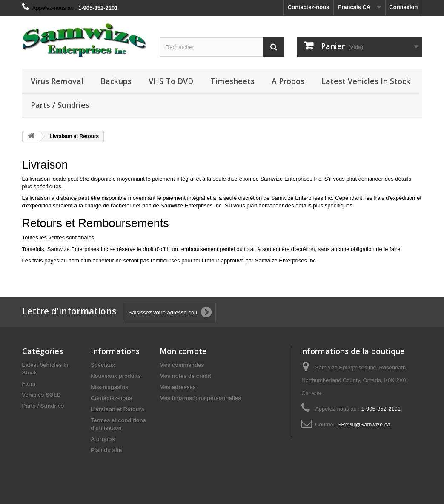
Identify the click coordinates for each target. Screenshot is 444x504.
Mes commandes (182, 365)
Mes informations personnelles (200, 398)
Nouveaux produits (116, 376)
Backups (116, 81)
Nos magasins (109, 387)
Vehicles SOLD (42, 395)
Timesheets (232, 81)
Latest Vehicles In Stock (366, 81)
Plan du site (106, 450)
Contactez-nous (309, 7)
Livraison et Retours (117, 409)
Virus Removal (57, 81)
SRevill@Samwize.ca (364, 425)
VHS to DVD (171, 81)
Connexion (403, 7)
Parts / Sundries (60, 105)
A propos (288, 81)
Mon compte (183, 351)
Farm (29, 384)
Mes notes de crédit (185, 376)
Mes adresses (178, 387)
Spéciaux (103, 365)
